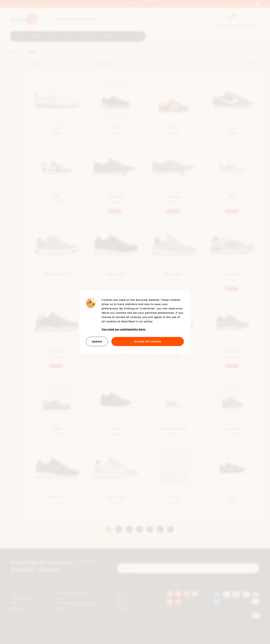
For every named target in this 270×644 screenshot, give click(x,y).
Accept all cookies (148, 341)
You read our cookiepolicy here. (124, 329)
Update (97, 341)
